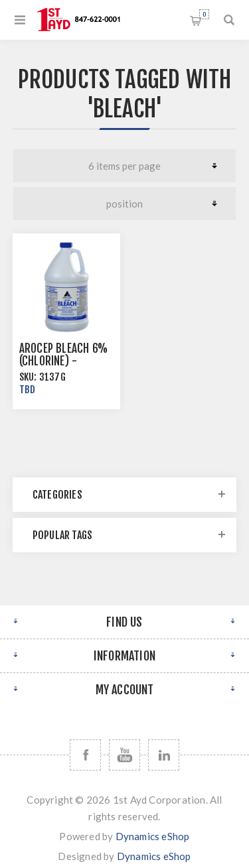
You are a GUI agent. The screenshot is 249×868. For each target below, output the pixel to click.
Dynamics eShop (153, 836)
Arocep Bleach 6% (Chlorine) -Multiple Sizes (63, 361)
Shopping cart (204, 14)
